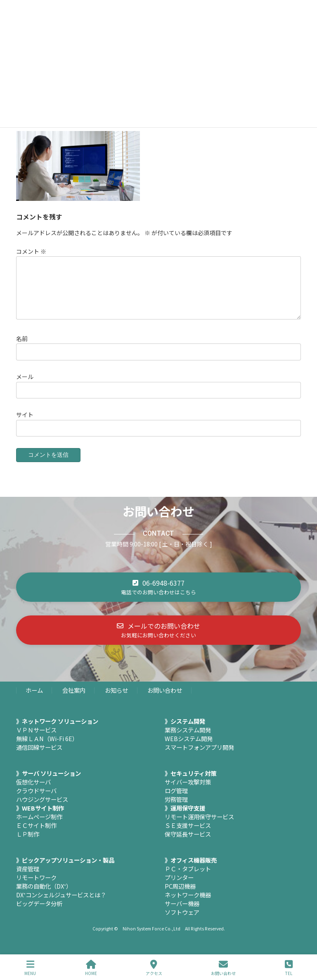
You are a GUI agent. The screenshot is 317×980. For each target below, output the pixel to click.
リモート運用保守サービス (199, 826)
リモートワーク (36, 887)
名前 (22, 348)
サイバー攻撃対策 (188, 792)
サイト (25, 424)
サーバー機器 (182, 913)
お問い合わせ (165, 700)
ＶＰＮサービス (36, 740)
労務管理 (176, 809)
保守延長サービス (188, 844)
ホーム (34, 700)
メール (25, 386)
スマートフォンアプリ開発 (199, 757)
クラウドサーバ (36, 800)
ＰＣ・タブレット (188, 879)
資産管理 (28, 879)
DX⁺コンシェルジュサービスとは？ (61, 905)
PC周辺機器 (180, 896)
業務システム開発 (188, 740)
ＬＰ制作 (28, 844)
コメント (31, 251)
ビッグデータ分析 (39, 913)
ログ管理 (176, 800)
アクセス (154, 968)
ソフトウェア (182, 922)
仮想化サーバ (33, 792)
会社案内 (74, 700)
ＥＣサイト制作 (36, 835)
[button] (158, 597)
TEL (289, 968)
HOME (91, 968)
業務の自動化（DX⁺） (44, 896)
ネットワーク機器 (188, 905)
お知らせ (116, 700)
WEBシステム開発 (189, 748)
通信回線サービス (39, 757)
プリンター (179, 887)
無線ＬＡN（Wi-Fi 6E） (47, 748)
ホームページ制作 (39, 826)
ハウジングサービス (42, 809)
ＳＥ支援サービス (188, 835)
